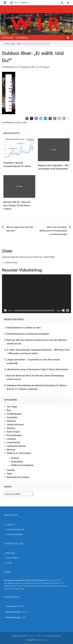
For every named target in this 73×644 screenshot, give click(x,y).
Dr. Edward (44, 67)
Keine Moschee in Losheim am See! (24, 328)
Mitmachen (11, 553)
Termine (11, 470)
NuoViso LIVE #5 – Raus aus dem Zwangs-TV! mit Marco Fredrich (17, 205)
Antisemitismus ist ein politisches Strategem (28, 334)
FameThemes (42, 640)
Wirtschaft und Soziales (18, 477)
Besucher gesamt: (14, 612)
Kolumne (11, 428)
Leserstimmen (14, 442)
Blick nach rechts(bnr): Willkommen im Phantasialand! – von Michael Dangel (53, 231)
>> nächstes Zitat (10, 263)
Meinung (11, 450)
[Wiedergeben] (5, 310)
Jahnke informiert (15, 425)
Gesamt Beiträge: (14, 617)
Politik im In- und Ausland (19, 453)
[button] (27, 118)
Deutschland (17, 462)
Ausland (15, 458)
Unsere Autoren (12, 558)
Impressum (11, 525)
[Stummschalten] (63, 310)
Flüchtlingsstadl (14, 414)
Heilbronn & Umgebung (22, 465)
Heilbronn (11, 421)
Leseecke (11, 439)
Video (19, 44)
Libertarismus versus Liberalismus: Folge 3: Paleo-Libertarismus (37, 369)
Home (7, 44)
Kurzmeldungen (14, 435)
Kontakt (9, 563)
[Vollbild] (68, 310)
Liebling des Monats (16, 446)
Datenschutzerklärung (15, 529)
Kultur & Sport (13, 432)
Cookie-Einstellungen (15, 534)
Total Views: (11, 606)
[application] (36, 294)
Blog (13, 44)
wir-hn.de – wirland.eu (15, 38)
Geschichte (12, 417)
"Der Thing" (12, 407)
